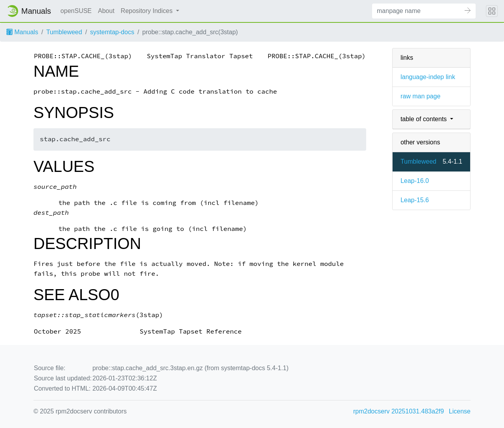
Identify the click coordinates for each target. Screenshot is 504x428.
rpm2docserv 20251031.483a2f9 (398, 411)
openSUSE (76, 11)
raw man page (420, 96)
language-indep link (428, 77)
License (460, 411)
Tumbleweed (64, 32)
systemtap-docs (112, 32)
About (106, 11)
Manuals (22, 32)
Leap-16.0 (415, 181)
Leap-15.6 (415, 200)
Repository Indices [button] (148, 11)
